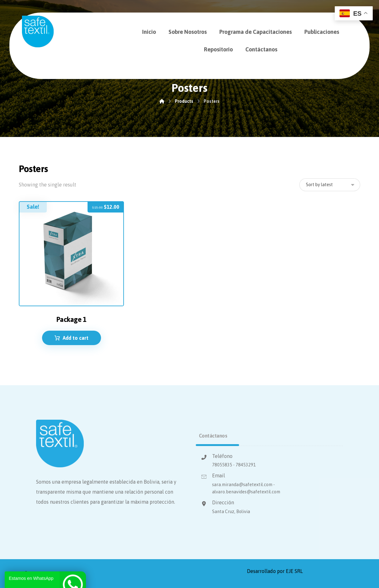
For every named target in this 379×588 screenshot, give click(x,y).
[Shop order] (330, 185)
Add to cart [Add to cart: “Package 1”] (76, 338)
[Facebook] (25, 574)
